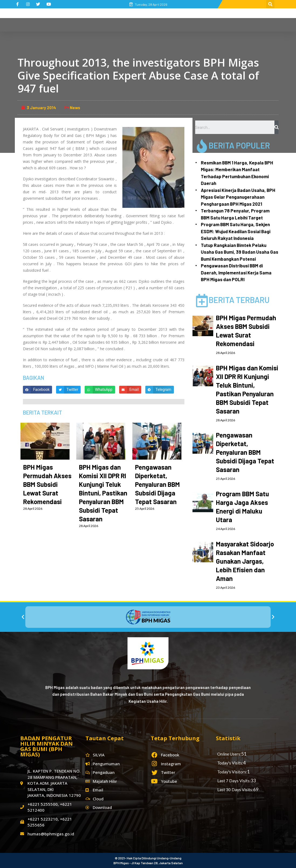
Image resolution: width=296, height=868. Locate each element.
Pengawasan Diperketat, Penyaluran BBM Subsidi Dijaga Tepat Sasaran (157, 484)
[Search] (276, 127)
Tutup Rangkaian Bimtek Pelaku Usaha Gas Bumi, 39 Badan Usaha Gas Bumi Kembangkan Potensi (240, 252)
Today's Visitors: (232, 772)
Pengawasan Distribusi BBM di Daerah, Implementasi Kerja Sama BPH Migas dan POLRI (236, 272)
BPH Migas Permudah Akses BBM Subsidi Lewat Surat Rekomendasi (47, 484)
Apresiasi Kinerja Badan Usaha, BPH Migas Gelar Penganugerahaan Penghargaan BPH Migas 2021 (238, 197)
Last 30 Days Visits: (235, 790)
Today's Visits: (230, 763)
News (75, 108)
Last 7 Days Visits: (234, 781)
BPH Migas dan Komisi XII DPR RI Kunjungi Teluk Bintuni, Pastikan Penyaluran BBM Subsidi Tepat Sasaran (103, 493)
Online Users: (229, 754)
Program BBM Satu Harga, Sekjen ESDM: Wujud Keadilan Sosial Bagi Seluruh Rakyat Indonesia (236, 231)
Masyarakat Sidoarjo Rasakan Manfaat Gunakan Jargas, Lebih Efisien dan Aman (245, 561)
